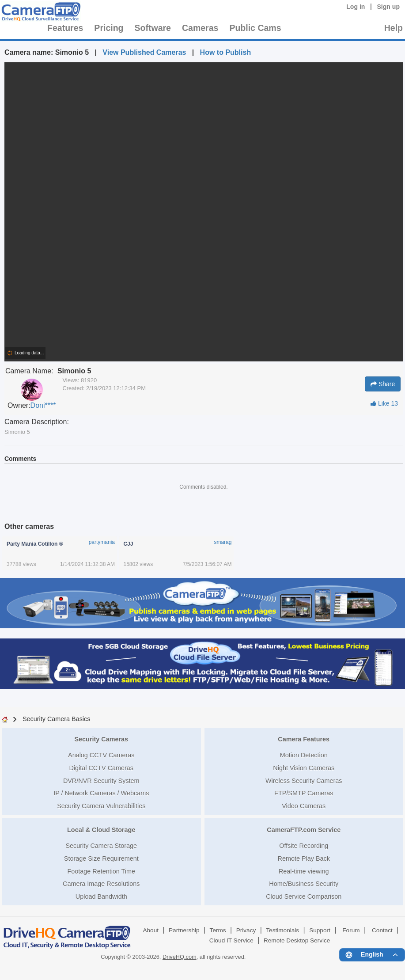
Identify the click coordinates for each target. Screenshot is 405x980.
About (151, 930)
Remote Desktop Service (297, 940)
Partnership (184, 930)
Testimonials (282, 930)
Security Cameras (101, 739)
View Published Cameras (144, 52)
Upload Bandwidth (101, 896)
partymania (102, 542)
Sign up (388, 7)
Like (384, 403)
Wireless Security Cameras (304, 781)
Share (383, 384)
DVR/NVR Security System (101, 781)
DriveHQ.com (180, 957)
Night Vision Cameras (304, 768)
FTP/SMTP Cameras (304, 793)
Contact (382, 930)
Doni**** (43, 405)
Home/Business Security (304, 884)
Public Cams (255, 28)
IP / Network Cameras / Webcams (101, 793)
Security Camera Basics (57, 719)
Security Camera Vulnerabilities (101, 806)
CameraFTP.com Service (304, 830)
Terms (218, 930)
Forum (351, 930)
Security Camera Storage (101, 846)
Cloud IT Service (231, 940)
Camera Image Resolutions (101, 884)
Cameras (200, 28)
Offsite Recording (304, 846)
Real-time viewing (304, 871)
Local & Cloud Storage (101, 830)
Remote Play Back (304, 858)
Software (153, 28)
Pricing (109, 28)
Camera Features (304, 739)
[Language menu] (372, 955)
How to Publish (226, 52)
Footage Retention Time (101, 871)
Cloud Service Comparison (304, 896)
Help (394, 28)
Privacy (246, 930)
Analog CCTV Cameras (101, 755)
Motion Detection (304, 755)
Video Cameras (304, 806)
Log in (356, 7)
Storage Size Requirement (101, 858)
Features (65, 28)
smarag (223, 542)
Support (320, 930)
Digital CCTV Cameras (101, 768)
